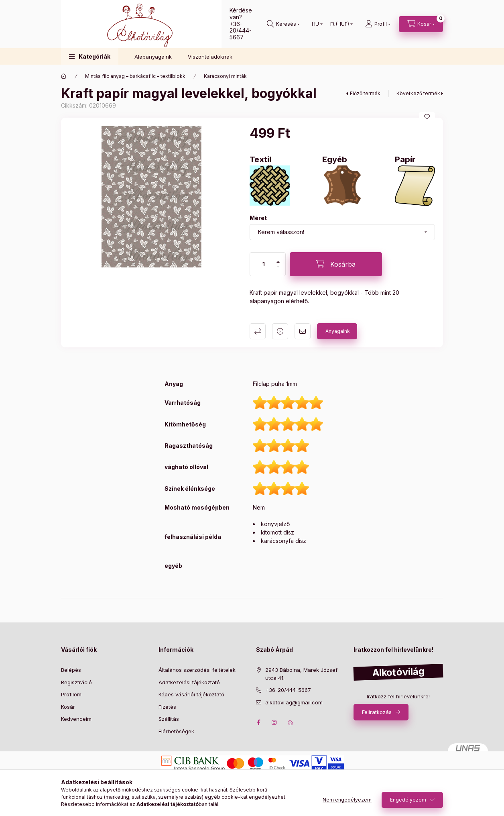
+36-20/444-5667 (241, 31)
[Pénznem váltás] (340, 24)
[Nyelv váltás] (315, 24)
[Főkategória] (64, 76)
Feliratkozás (377, 712)
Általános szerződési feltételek (197, 670)
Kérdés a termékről (280, 331)
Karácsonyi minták (225, 76)
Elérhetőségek (176, 731)
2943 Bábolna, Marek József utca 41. (301, 674)
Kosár (68, 707)
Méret (258, 218)
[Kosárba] (336, 264)
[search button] (283, 24)
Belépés (71, 670)
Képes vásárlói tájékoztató (191, 694)
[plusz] (278, 262)
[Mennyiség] (264, 264)
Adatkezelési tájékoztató (189, 682)
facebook (258, 722)
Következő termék (418, 93)
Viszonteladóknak (210, 57)
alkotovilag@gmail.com (294, 702)
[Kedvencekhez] (427, 117)
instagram (274, 722)
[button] (90, 56)
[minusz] (278, 267)
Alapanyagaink (153, 57)
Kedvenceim (76, 719)
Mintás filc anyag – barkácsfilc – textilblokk (135, 76)
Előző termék (365, 93)
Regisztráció (76, 682)
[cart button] (421, 24)
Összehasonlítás (258, 331)
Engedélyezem (408, 800)
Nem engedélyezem (347, 800)
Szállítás (169, 719)
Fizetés (167, 707)
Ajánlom (303, 331)
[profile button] (378, 24)
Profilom (71, 694)
